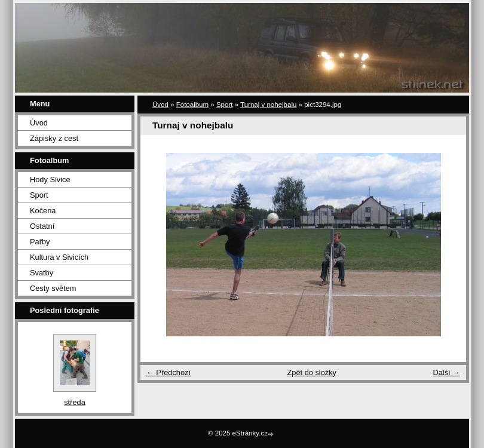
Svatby (42, 273)
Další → (446, 372)
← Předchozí (169, 372)
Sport (39, 195)
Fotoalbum (192, 105)
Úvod (39, 123)
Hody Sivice (50, 179)
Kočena (43, 211)
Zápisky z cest (54, 138)
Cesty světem (53, 288)
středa (75, 402)
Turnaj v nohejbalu (268, 105)
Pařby (40, 242)
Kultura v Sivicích (59, 257)
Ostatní (42, 226)
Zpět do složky (312, 372)
